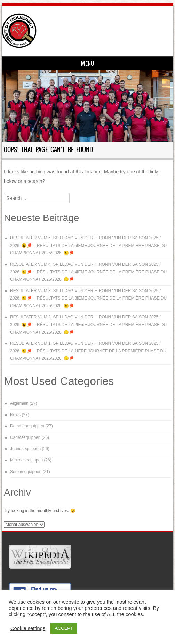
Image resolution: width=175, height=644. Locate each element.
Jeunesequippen (25, 449)
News (15, 415)
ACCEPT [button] (64, 628)
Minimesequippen (26, 460)
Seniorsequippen (26, 472)
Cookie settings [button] (28, 628)
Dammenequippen (27, 426)
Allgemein (19, 403)
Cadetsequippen (25, 437)
